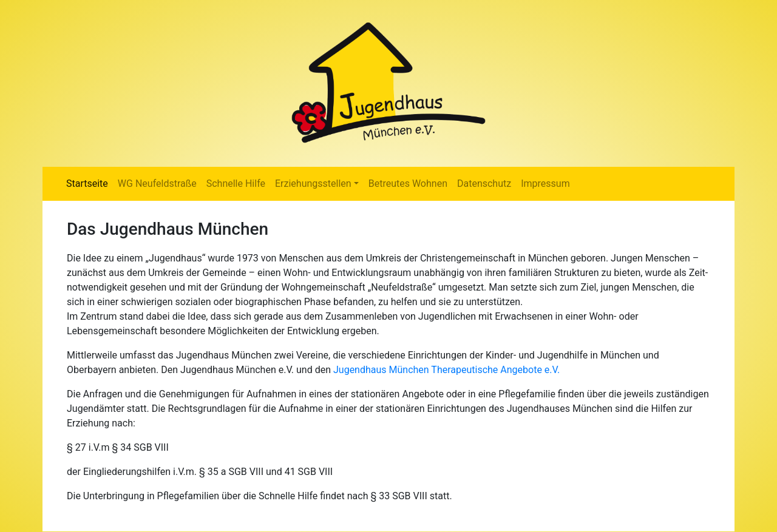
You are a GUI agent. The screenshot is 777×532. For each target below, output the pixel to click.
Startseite (87, 184)
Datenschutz (484, 184)
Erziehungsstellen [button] (313, 184)
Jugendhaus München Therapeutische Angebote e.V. (446, 370)
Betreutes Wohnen (408, 184)
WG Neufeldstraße (157, 184)
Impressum (545, 184)
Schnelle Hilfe (236, 184)
